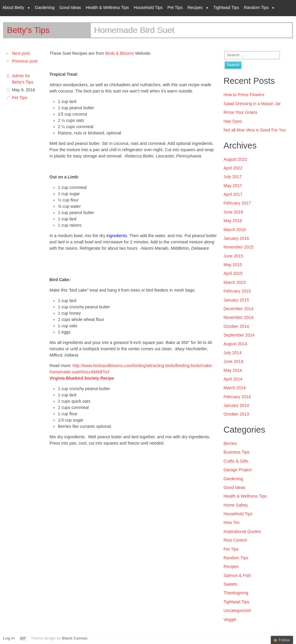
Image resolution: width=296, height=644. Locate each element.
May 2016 (233, 221)
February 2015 (237, 291)
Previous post (25, 61)
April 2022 (233, 168)
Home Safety (236, 505)
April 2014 (233, 379)
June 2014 (233, 361)
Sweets (230, 584)
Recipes (195, 7)
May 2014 (233, 370)
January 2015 (236, 300)
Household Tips (148, 7)
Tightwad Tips (226, 7)
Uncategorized (237, 610)
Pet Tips (175, 7)
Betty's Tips (28, 30)
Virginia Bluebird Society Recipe (82, 378)
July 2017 (232, 177)
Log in (9, 638)
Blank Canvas (75, 638)
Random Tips (256, 7)
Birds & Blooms (120, 53)
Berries (230, 443)
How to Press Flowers (244, 95)
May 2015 (233, 265)
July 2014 (232, 353)
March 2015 (235, 282)
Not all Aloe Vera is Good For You (255, 130)
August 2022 (235, 159)
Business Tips (236, 452)
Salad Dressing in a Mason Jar (252, 104)
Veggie (230, 619)
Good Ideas (70, 7)
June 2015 (233, 256)
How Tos (231, 522)
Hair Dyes (233, 121)
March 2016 (235, 230)
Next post (21, 53)
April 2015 (233, 273)
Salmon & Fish (237, 575)
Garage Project (238, 470)
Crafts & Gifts (236, 461)
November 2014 (238, 317)
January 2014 (236, 405)
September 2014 (239, 335)
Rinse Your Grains (240, 112)
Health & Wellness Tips (107, 7)
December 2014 (238, 309)
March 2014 (235, 388)
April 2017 (233, 194)
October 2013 (236, 414)
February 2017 (237, 203)
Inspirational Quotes (242, 531)
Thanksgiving (236, 593)
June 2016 (233, 212)
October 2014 (236, 326)
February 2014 (237, 397)
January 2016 (236, 238)
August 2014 (235, 344)
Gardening (45, 7)
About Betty (13, 7)
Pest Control (235, 540)
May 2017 (233, 186)
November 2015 (238, 247)
